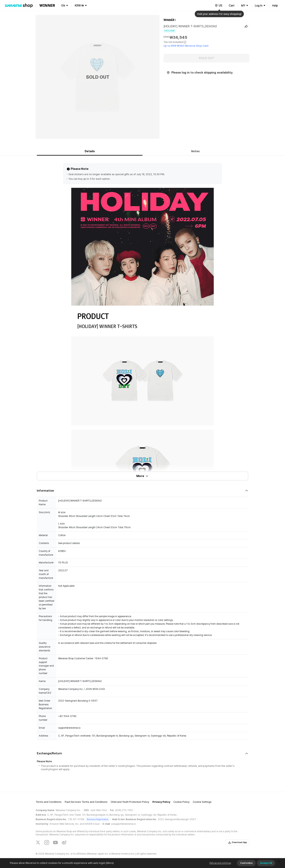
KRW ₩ (79, 6)
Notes (195, 151)
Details (90, 151)
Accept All (266, 863)
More (142, 476)
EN (63, 6)
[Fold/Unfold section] (142, 491)
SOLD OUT (207, 58)
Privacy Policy (161, 802)
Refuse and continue (220, 863)
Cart (232, 6)
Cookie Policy (181, 802)
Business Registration (98, 819)
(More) (110, 863)
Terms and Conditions (49, 802)
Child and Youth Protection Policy (130, 802)
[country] (218, 6)
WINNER (169, 20)
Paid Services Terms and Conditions (86, 802)
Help (275, 6)
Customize (246, 863)
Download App (237, 842)
